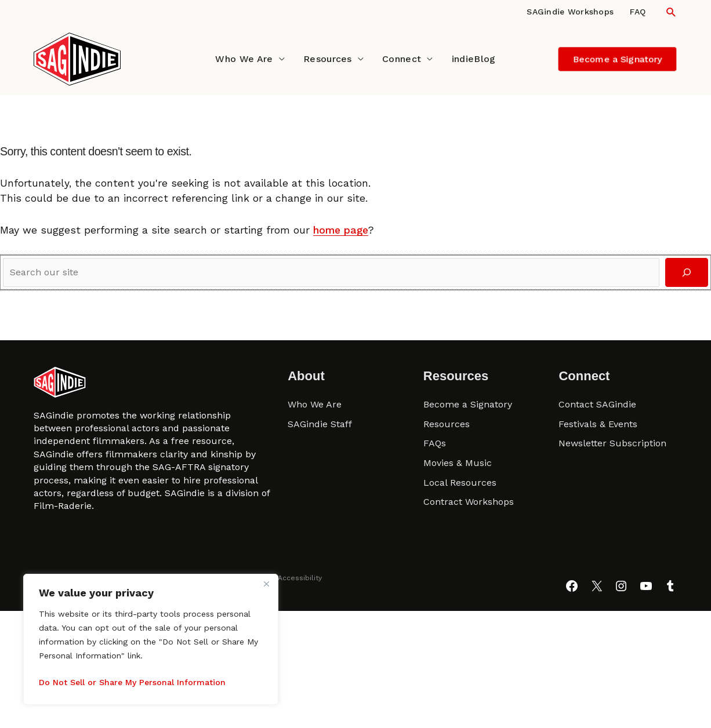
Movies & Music (458, 463)
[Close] (266, 584)
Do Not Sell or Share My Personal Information (132, 682)
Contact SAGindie (597, 404)
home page (341, 230)
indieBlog (474, 59)
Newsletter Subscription (612, 443)
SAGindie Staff (320, 424)
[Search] (687, 273)
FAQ (638, 12)
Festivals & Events (598, 424)
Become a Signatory (468, 404)
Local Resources (460, 483)
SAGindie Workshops (570, 12)
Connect (402, 59)
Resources (328, 59)
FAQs (435, 443)
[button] (671, 12)
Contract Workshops (469, 502)
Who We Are (244, 59)
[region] (151, 639)
